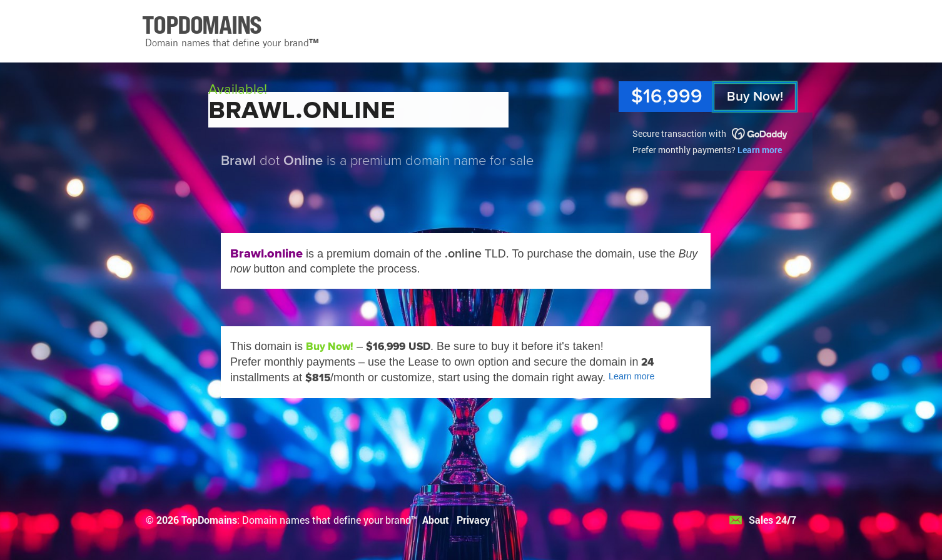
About (436, 520)
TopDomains (209, 520)
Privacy (473, 520)
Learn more (760, 150)
